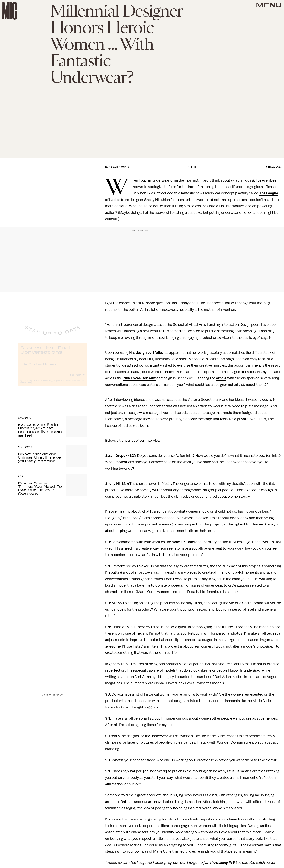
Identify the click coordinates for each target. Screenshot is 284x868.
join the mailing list (219, 863)
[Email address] (52, 367)
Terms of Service (73, 384)
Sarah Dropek (119, 167)
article (221, 378)
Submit (77, 378)
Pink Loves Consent (139, 378)
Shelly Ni (151, 200)
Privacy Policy (26, 386)
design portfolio (149, 353)
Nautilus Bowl (183, 542)
